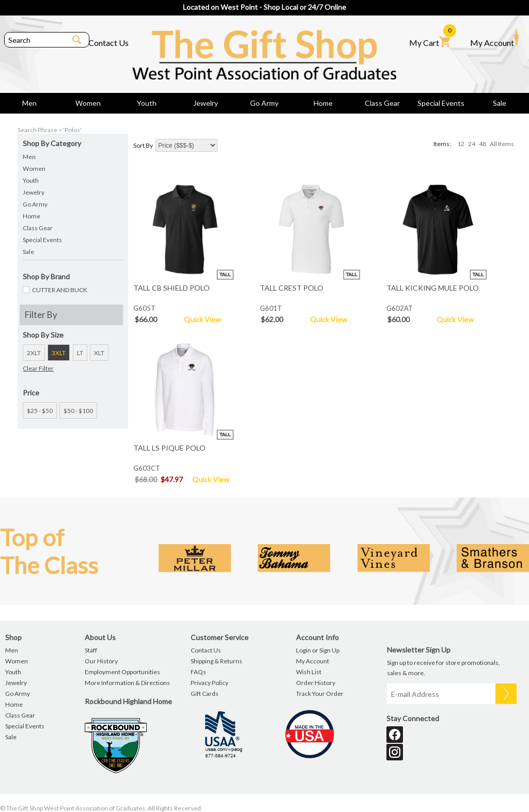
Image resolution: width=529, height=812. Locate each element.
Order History (316, 683)
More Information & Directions (127, 683)
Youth (147, 103)
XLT (99, 353)
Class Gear (382, 103)
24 (472, 144)
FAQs (198, 672)
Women (88, 103)
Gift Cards (205, 694)
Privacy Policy (209, 683)
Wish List (309, 672)
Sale (500, 103)
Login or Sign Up (318, 650)
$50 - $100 (78, 411)
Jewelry (206, 103)
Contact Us (108, 43)
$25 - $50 (40, 411)
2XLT (34, 353)
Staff (91, 650)
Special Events (441, 103)
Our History (101, 661)
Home (323, 103)
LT (80, 353)
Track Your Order (320, 694)
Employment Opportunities (122, 672)
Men (29, 103)
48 (483, 144)
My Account (494, 38)
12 (461, 144)
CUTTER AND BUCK (60, 290)
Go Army (264, 103)
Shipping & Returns (216, 661)
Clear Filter (38, 368)
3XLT (59, 353)
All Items (502, 144)
